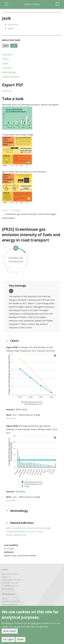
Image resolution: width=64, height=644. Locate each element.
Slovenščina (13, 25)
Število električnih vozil (16, 535)
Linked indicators (11, 77)
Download (7, 91)
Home (5, 210)
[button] (32, 118)
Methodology (9, 72)
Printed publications (10, 604)
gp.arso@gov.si (8, 589)
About (4, 598)
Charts (5, 59)
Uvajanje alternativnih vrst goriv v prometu (25, 531)
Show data (11, 418)
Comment (7, 68)
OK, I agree (8, 640)
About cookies (10, 631)
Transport (16, 210)
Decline (20, 640)
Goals (5, 63)
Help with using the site (11, 601)
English (11, 28)
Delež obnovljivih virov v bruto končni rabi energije (28, 528)
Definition (7, 55)
